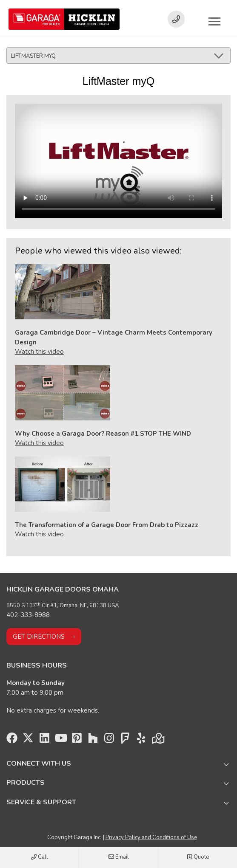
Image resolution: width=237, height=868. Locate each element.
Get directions (39, 637)
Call (40, 857)
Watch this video (39, 352)
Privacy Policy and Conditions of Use (151, 837)
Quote (198, 857)
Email (119, 857)
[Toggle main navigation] (214, 21)
